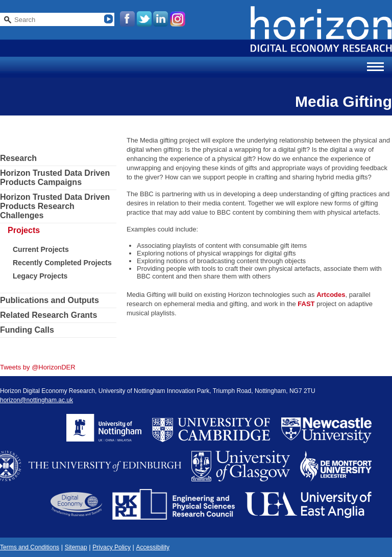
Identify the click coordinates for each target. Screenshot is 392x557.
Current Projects (41, 249)
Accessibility (153, 547)
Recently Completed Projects (62, 263)
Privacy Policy (112, 547)
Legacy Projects (40, 276)
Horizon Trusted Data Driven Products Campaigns (55, 178)
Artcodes (331, 295)
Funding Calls (27, 330)
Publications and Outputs (50, 300)
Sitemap (76, 547)
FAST (306, 304)
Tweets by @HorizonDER (38, 367)
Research (18, 158)
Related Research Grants (48, 315)
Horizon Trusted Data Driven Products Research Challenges (55, 206)
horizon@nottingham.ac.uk (36, 400)
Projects (24, 230)
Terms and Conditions (30, 547)
